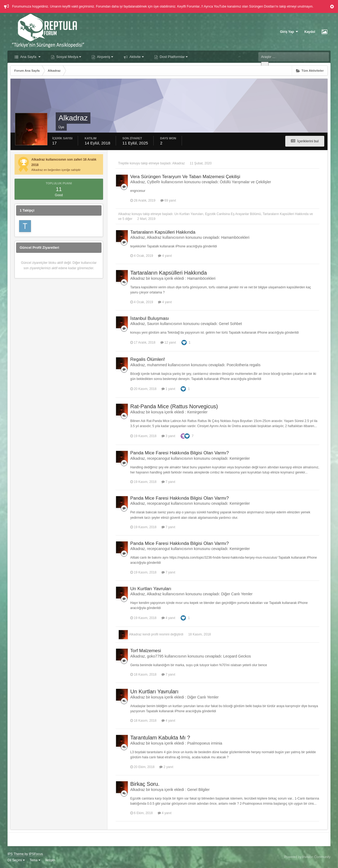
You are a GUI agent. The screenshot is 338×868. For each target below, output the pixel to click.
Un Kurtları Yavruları (189, 214)
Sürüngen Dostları (262, 6)
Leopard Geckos (237, 656)
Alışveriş (105, 57)
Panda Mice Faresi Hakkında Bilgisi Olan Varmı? (179, 453)
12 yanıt (168, 343)
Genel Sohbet (230, 324)
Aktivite (136, 57)
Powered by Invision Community (307, 857)
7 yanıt (168, 482)
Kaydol (310, 32)
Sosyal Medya (68, 57)
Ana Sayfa (30, 57)
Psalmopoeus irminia (205, 743)
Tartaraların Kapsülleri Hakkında (286, 214)
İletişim (50, 860)
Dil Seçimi (16, 860)
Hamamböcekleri (235, 237)
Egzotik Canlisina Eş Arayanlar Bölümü (233, 214)
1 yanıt (168, 389)
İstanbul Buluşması (150, 318)
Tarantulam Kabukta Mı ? (160, 738)
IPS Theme (16, 854)
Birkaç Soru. (145, 784)
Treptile (124, 163)
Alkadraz (179, 163)
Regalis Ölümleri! (148, 359)
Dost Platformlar (173, 57)
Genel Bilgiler (198, 790)
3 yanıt (168, 436)
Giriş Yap (289, 32)
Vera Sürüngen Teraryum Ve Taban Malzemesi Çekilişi (185, 177)
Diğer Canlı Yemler (237, 594)
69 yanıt (168, 200)
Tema (35, 860)
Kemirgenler (197, 412)
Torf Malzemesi (146, 651)
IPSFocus (36, 854)
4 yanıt (165, 256)
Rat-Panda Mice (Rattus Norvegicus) (174, 406)
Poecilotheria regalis (244, 365)
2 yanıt (166, 767)
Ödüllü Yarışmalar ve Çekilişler (245, 182)
